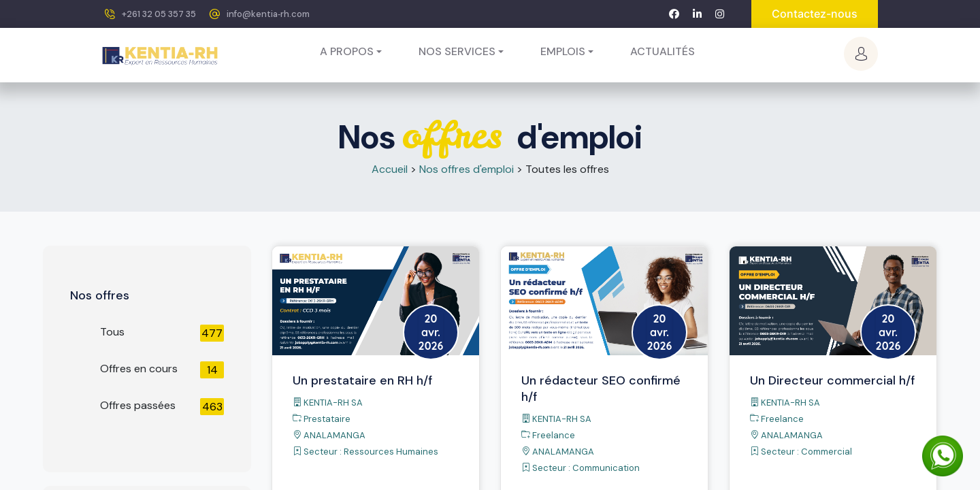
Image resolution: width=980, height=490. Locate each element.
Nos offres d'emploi (467, 169)
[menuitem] (663, 52)
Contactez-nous (815, 14)
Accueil (390, 169)
